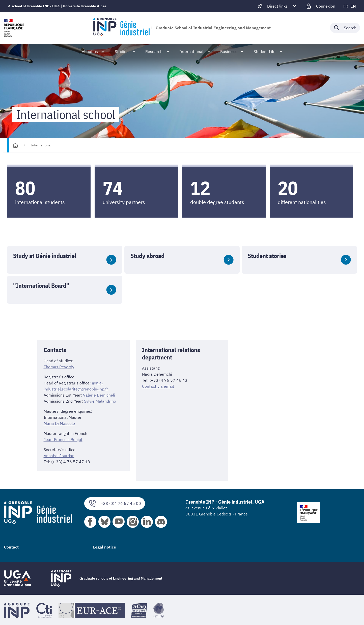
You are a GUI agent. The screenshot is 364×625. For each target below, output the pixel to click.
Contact (11, 547)
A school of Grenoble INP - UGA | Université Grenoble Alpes (57, 6)
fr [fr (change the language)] (346, 6)
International (41, 145)
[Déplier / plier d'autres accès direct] (277, 6)
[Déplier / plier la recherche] (345, 28)
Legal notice (105, 547)
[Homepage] (15, 145)
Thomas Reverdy (59, 367)
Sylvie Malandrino (100, 401)
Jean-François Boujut (63, 439)
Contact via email (158, 386)
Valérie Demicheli (99, 395)
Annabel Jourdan (59, 456)
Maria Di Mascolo (59, 423)
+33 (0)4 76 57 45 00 (115, 503)
